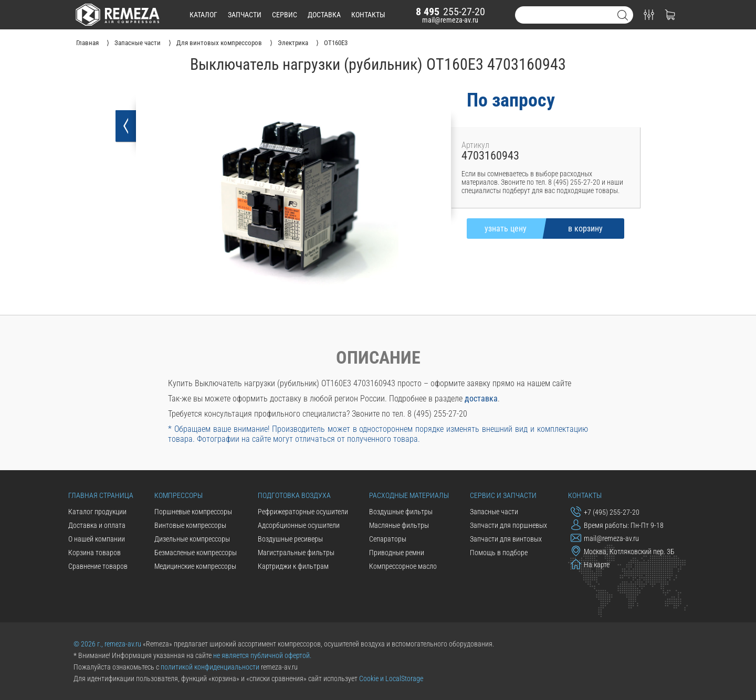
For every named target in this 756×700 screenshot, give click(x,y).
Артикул (475, 145)
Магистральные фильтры (296, 553)
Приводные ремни (397, 553)
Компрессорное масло (403, 566)
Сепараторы (388, 539)
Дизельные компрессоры (192, 539)
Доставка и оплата (97, 525)
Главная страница (101, 495)
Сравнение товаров (98, 566)
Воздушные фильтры (401, 512)
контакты (368, 15)
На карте (590, 564)
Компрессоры (178, 495)
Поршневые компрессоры (193, 512)
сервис (285, 15)
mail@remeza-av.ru (450, 20)
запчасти (245, 15)
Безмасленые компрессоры (196, 553)
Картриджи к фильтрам (293, 566)
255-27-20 (450, 12)
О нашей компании (97, 539)
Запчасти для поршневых (508, 525)
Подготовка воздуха (294, 495)
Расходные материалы (409, 495)
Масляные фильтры (399, 525)
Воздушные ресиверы (290, 539)
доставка (324, 15)
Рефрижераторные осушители (303, 512)
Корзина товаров (94, 553)
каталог (203, 15)
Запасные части (494, 512)
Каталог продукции (97, 512)
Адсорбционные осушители (299, 525)
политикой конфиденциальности (210, 667)
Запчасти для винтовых (506, 539)
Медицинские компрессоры (195, 566)
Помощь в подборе (499, 553)
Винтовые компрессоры (190, 525)
